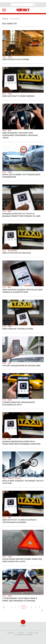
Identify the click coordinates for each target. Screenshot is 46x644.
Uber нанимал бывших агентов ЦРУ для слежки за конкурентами (22, 291)
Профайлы (11, 633)
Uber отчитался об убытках (17, 253)
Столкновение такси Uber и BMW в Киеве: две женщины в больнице (20, 599)
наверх (23, 626)
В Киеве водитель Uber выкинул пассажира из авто (19, 403)
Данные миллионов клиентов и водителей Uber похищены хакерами (21, 443)
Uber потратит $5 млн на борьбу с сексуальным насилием (20, 521)
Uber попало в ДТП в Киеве (16, 59)
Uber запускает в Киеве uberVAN (18, 96)
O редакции (21, 633)
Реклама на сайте (33, 633)
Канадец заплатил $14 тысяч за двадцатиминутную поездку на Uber (21, 215)
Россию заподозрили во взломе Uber (21, 366)
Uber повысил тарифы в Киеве (18, 329)
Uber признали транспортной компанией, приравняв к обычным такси (20, 135)
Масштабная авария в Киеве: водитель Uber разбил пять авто (22, 560)
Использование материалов (23, 635)
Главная (5, 19)
